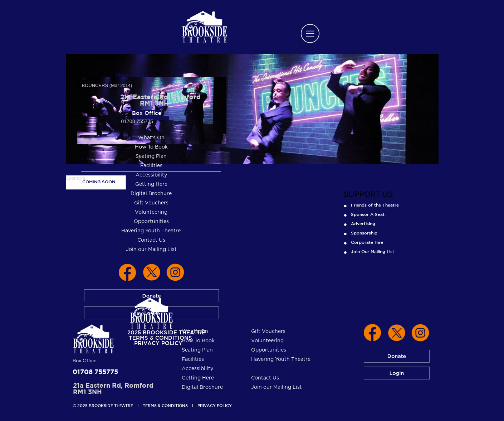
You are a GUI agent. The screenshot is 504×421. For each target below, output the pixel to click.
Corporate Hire (367, 242)
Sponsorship (364, 233)
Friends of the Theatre (375, 205)
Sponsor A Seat (368, 214)
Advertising (363, 223)
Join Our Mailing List (373, 251)
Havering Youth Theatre (281, 359)
